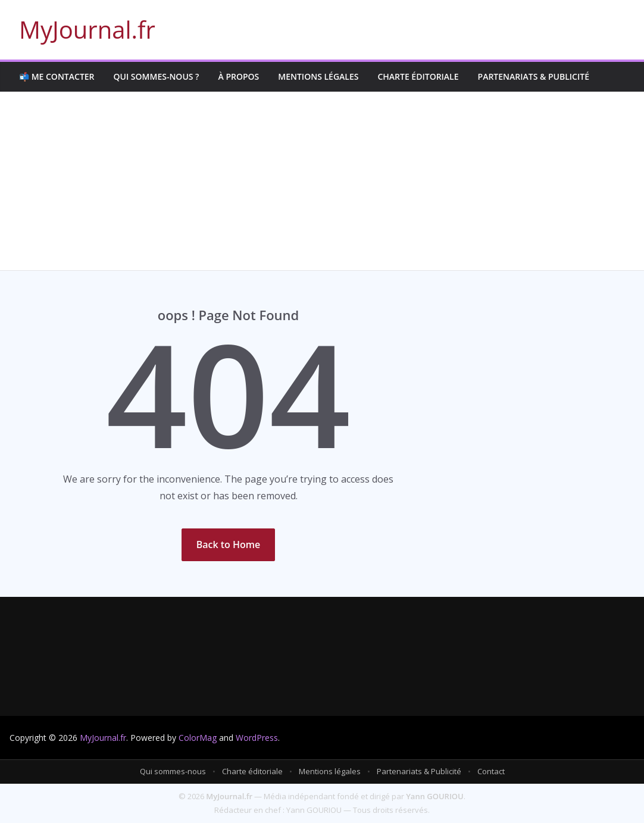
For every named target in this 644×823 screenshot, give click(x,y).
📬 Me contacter (57, 76)
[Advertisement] (322, 181)
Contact (491, 771)
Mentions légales (318, 76)
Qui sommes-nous (173, 771)
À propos (238, 76)
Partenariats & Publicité (534, 76)
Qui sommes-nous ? (157, 76)
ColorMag (198, 738)
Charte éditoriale (418, 76)
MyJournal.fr (87, 29)
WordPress (257, 738)
